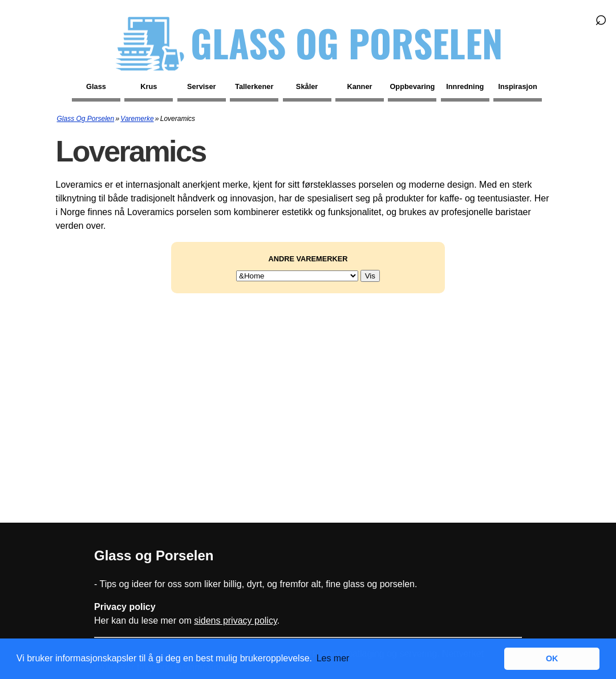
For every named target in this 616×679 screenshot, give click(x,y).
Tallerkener (254, 86)
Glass (96, 86)
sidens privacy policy (236, 621)
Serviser (202, 86)
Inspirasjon (518, 86)
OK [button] (552, 658)
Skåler (307, 86)
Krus (149, 86)
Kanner (359, 86)
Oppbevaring (412, 86)
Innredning (465, 86)
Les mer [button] (333, 658)
